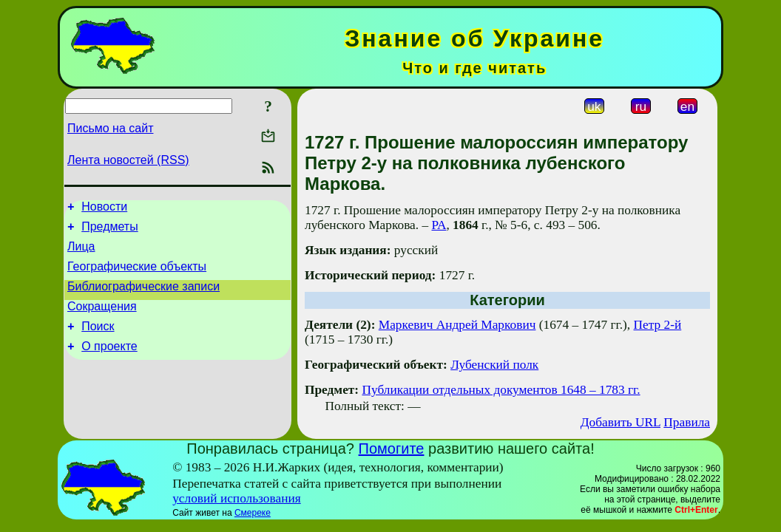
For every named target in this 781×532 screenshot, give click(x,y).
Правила (687, 422)
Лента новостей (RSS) (128, 160)
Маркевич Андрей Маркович (457, 325)
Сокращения (102, 320)
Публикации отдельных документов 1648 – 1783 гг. (501, 390)
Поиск (98, 342)
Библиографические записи (143, 297)
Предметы (109, 231)
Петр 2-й (658, 325)
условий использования (237, 498)
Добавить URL (621, 422)
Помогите (392, 449)
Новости (104, 209)
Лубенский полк (494, 365)
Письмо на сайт (110, 128)
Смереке (253, 513)
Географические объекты (137, 275)
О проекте (109, 364)
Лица (81, 253)
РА (439, 225)
